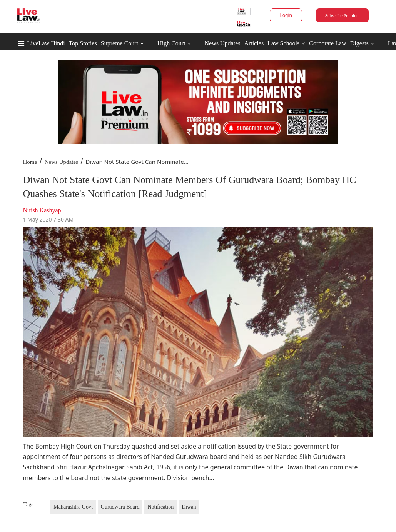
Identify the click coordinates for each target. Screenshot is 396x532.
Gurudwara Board (120, 507)
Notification (160, 507)
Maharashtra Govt (73, 507)
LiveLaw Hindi (46, 43)
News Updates (223, 43)
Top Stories (83, 43)
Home (30, 162)
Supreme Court (119, 43)
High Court (171, 43)
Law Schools (286, 43)
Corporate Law (327, 43)
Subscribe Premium (343, 15)
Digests (359, 43)
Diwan (189, 507)
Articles (254, 43)
